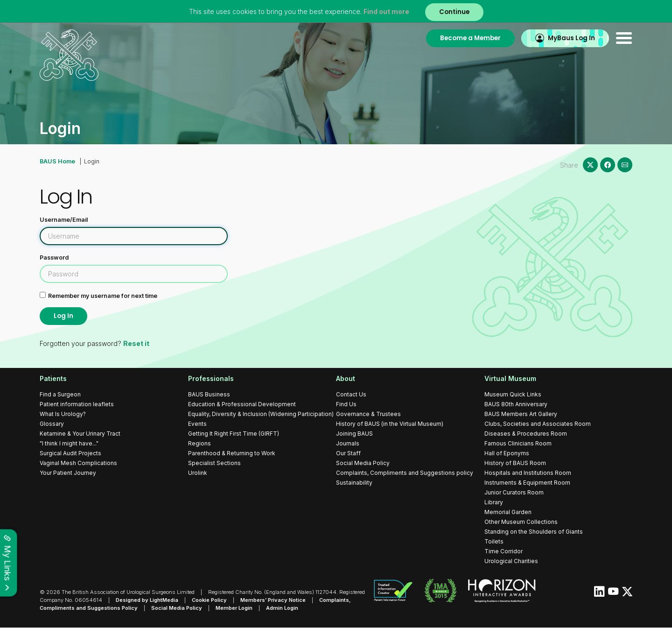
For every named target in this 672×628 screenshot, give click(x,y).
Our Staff (348, 453)
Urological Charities (511, 561)
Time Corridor (504, 551)
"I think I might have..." (69, 443)
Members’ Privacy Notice (273, 600)
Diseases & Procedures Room (526, 434)
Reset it (136, 343)
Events (197, 424)
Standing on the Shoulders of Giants (534, 532)
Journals (348, 443)
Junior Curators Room (514, 492)
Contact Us (351, 394)
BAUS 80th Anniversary (516, 404)
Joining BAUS (354, 434)
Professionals (211, 378)
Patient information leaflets (77, 404)
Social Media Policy (363, 463)
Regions (199, 443)
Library (494, 502)
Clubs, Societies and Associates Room (538, 424)
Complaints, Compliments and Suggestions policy (405, 473)
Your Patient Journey (68, 473)
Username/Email (64, 220)
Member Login (234, 608)
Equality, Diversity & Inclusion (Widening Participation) (261, 414)
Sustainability (354, 483)
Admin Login (282, 608)
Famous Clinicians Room (518, 443)
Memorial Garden (508, 512)
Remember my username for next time (103, 296)
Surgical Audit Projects (70, 453)
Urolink (198, 473)
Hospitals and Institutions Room (528, 473)
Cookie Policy (209, 600)
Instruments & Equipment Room (527, 483)
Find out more (386, 11)
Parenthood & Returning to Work (232, 453)
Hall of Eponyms (507, 453)
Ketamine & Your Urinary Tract (80, 434)
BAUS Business (209, 394)
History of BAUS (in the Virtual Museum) (390, 424)
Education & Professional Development (242, 404)
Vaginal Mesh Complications (78, 463)
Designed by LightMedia (147, 600)
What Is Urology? (63, 414)
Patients (53, 378)
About (346, 378)
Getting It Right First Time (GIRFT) (234, 434)
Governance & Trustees (368, 414)
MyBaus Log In (571, 38)
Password (54, 258)
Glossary (52, 424)
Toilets (494, 541)
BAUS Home (57, 161)
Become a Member (470, 38)
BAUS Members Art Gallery (521, 414)
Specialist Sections (214, 463)
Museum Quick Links (513, 394)
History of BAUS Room (515, 463)
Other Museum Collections (521, 522)
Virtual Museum (510, 378)
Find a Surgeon (60, 394)
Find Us (346, 404)
